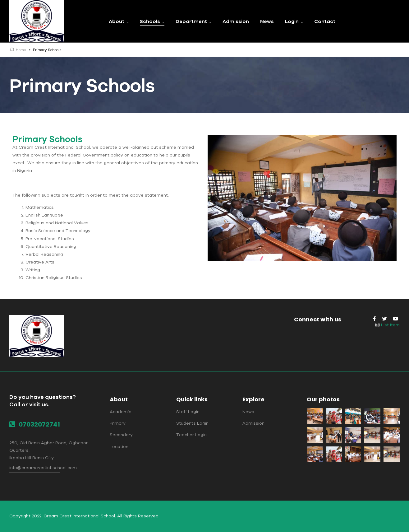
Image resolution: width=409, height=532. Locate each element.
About (119, 399)
